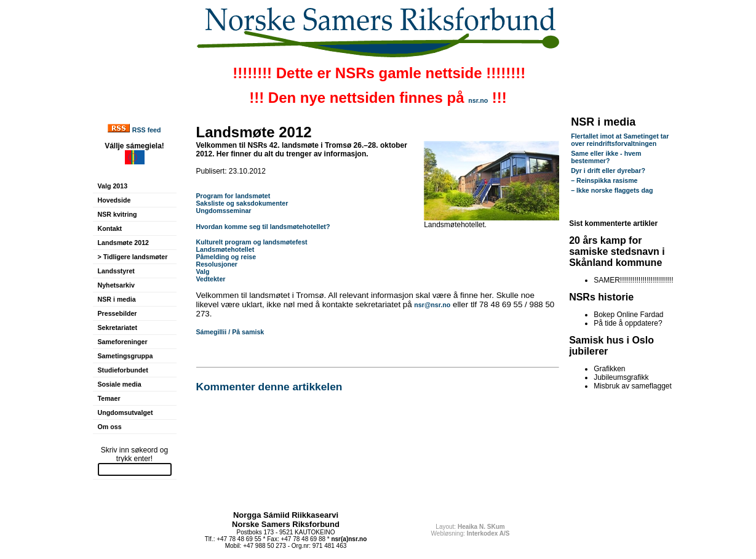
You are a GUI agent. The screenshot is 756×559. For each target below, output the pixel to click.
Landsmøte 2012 (124, 243)
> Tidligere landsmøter (133, 257)
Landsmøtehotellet (225, 249)
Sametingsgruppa (125, 356)
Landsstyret (116, 271)
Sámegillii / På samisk (230, 332)
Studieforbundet (123, 370)
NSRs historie (601, 297)
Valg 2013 (113, 186)
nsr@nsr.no (432, 305)
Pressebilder (117, 313)
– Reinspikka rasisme (604, 180)
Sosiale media (120, 384)
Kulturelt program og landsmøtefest (253, 242)
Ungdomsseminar (224, 211)
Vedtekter (211, 279)
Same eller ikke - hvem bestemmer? (606, 157)
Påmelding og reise (226, 257)
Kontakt (110, 228)
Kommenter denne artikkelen (269, 387)
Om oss (110, 427)
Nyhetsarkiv (116, 285)
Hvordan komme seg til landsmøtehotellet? (263, 227)
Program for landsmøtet (233, 196)
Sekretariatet (118, 328)
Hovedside (114, 200)
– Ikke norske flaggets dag (612, 190)
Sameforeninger (123, 342)
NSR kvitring (117, 214)
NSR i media (117, 299)
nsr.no (478, 100)
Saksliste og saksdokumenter (242, 203)
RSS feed (147, 130)
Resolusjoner (217, 264)
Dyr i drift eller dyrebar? (608, 171)
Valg (203, 271)
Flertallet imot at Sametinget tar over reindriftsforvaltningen (620, 140)
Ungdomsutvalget (125, 412)
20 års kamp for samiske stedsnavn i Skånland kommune (617, 251)
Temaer (109, 398)
